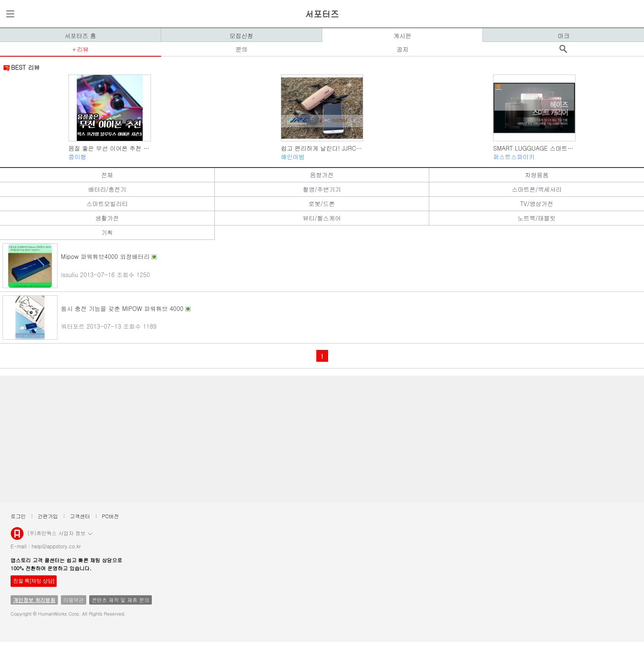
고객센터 (80, 516)
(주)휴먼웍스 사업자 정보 (60, 533)
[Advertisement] (258, 439)
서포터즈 (322, 14)
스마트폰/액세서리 (537, 189)
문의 (241, 49)
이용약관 (74, 600)
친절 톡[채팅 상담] (34, 581)
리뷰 (83, 49)
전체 (107, 175)
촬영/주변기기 (322, 189)
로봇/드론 (322, 203)
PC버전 (110, 516)
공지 (403, 49)
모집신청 (241, 36)
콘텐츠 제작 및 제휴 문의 (121, 600)
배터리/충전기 (107, 189)
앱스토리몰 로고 (17, 537)
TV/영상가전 (537, 203)
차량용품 (537, 175)
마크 (564, 36)
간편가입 (48, 516)
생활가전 (107, 218)
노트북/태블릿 (537, 218)
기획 (107, 232)
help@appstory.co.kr (56, 546)
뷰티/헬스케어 (322, 218)
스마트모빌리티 (107, 203)
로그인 (18, 516)
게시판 (402, 36)
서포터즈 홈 (81, 36)
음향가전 (322, 175)
